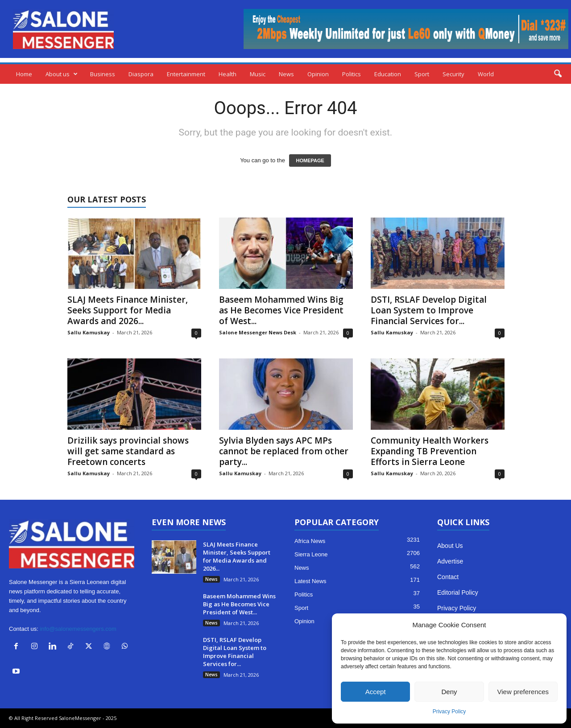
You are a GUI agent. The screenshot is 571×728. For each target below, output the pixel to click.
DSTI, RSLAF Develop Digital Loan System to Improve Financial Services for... (429, 310)
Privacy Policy (449, 712)
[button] (558, 74)
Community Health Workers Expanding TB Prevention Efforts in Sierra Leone (430, 451)
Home (24, 74)
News (286, 74)
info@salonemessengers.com (78, 629)
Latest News (310, 581)
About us (62, 74)
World (486, 74)
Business (103, 74)
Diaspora (141, 74)
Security (453, 74)
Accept (376, 692)
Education (388, 74)
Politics (352, 74)
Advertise (450, 561)
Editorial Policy (458, 592)
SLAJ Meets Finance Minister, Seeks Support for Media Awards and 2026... (128, 310)
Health (228, 74)
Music (258, 74)
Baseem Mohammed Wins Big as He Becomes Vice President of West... (281, 310)
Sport (422, 74)
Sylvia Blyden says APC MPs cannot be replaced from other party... (284, 451)
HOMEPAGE (310, 160)
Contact (448, 577)
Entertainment (186, 74)
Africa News (310, 541)
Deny (449, 692)
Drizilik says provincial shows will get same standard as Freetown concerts (128, 451)
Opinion (318, 74)
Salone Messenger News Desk (258, 332)
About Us (450, 546)
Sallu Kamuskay (89, 332)
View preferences (523, 692)
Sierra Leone (311, 554)
